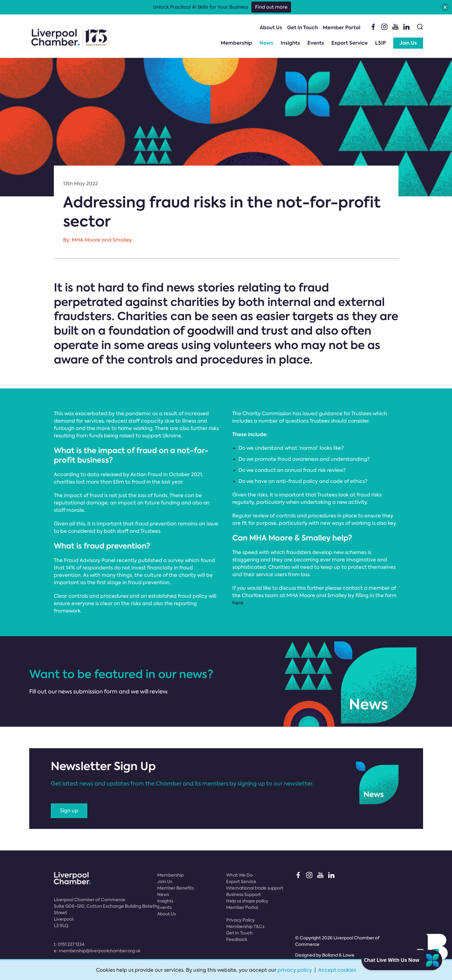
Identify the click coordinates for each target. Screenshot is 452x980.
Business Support (244, 894)
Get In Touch (302, 28)
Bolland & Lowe (338, 955)
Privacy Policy (240, 920)
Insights (290, 43)
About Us (271, 28)
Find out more (271, 7)
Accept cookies (337, 970)
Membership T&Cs (245, 926)
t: (69, 944)
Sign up (69, 811)
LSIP (380, 43)
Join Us (408, 43)
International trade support (255, 888)
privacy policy (295, 970)
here (238, 603)
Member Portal (342, 28)
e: (97, 951)
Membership (236, 43)
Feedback (237, 939)
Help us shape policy (247, 901)
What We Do (239, 875)
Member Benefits (176, 888)
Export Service (350, 43)
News (266, 43)
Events (316, 43)
